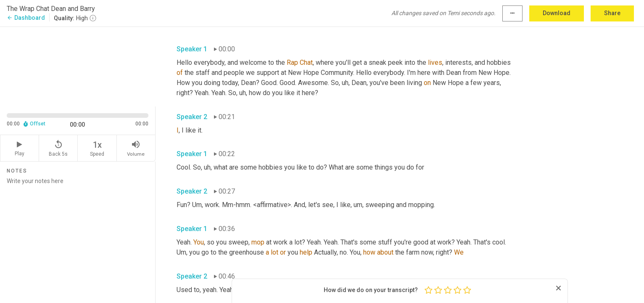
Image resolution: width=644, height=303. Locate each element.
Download (557, 13)
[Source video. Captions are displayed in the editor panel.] (78, 66)
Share (612, 13)
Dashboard (26, 18)
